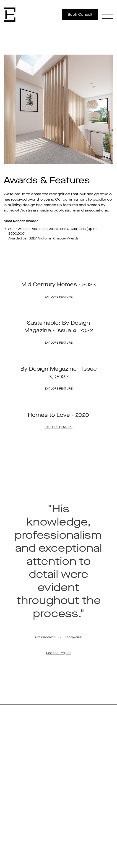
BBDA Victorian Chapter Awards (53, 238)
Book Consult (80, 14)
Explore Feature (58, 297)
